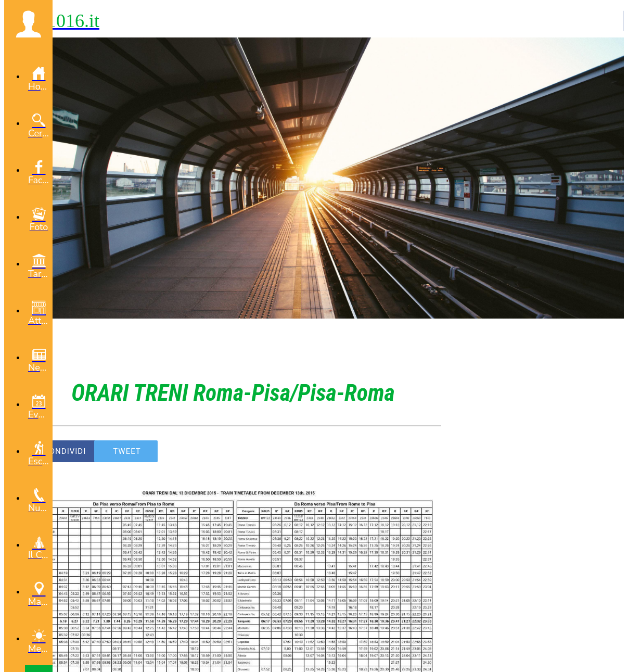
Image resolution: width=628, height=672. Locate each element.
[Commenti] (429, 451)
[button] (28, 24)
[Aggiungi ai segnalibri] (404, 451)
